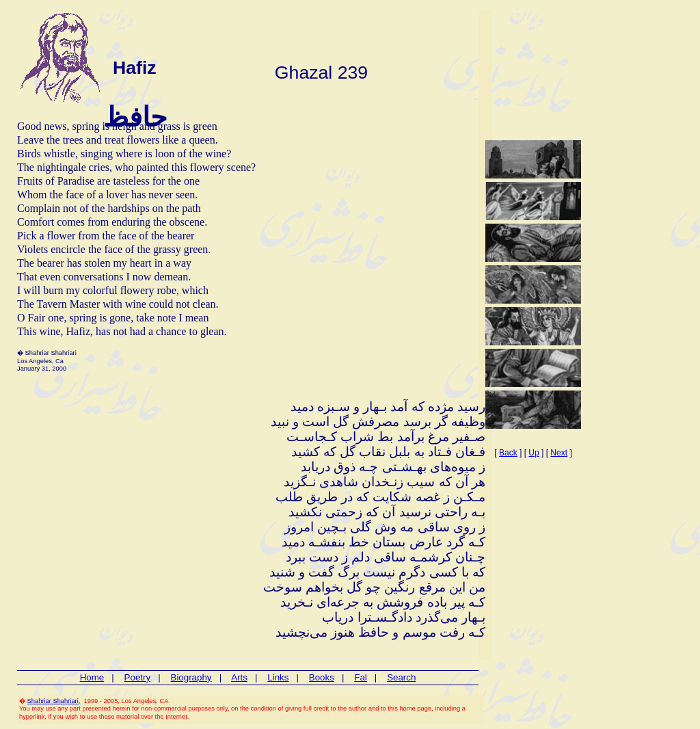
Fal (361, 677)
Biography (191, 677)
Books (322, 677)
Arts (239, 677)
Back (508, 453)
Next (559, 453)
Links (278, 677)
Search (401, 677)
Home (92, 677)
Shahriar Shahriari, (54, 701)
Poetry (138, 677)
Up (534, 453)
